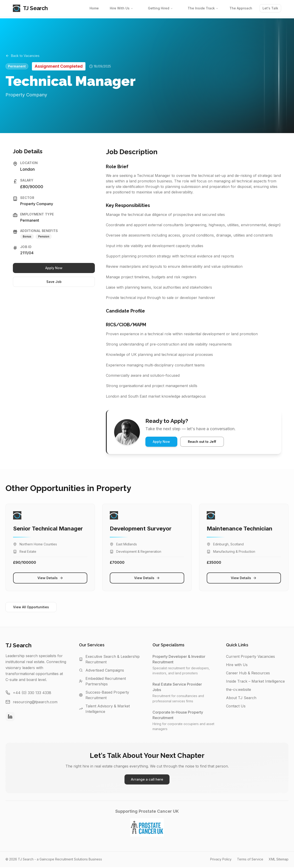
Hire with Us (237, 665)
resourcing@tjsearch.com (35, 702)
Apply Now (54, 268)
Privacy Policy (221, 860)
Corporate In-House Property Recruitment (184, 715)
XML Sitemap (279, 860)
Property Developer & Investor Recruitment (184, 659)
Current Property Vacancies (250, 656)
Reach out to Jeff (202, 442)
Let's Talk (270, 8)
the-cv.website (239, 689)
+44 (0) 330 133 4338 (32, 693)
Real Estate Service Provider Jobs (184, 687)
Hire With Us (122, 8)
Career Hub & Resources (248, 673)
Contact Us (236, 706)
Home (94, 8)
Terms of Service (250, 860)
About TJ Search (241, 698)
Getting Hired (160, 8)
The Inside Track (203, 8)
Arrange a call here (147, 780)
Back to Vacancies (24, 55)
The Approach (241, 8)
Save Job (54, 282)
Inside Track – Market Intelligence (255, 681)
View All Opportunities (31, 607)
